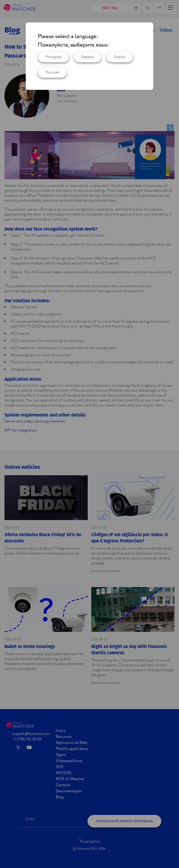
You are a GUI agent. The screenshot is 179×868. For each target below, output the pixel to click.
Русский (52, 72)
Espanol (88, 57)
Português (53, 57)
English (120, 57)
